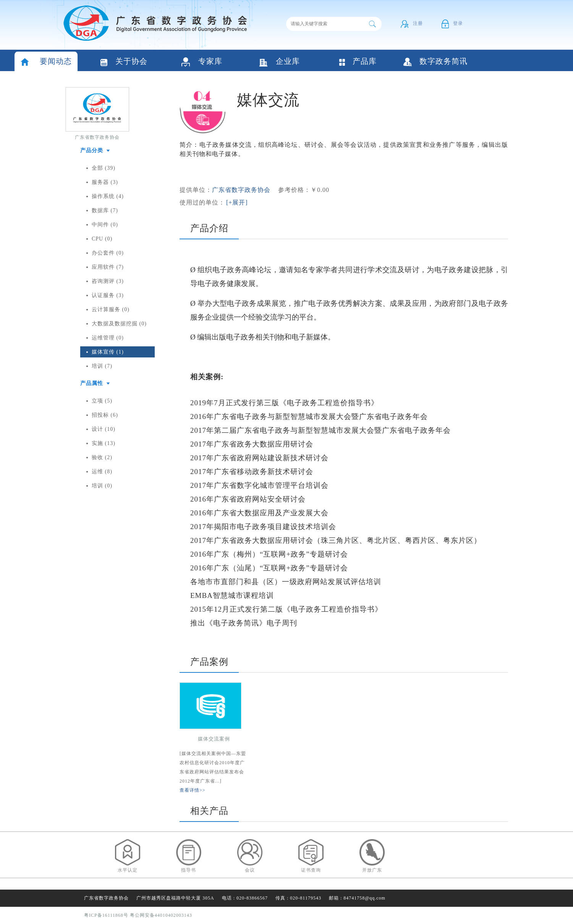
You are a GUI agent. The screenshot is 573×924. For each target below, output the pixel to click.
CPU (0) (102, 239)
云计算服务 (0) (111, 309)
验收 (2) (102, 457)
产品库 (358, 62)
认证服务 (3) (108, 295)
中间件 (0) (105, 225)
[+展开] (237, 202)
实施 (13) (104, 443)
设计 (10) (104, 429)
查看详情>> (193, 790)
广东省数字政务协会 (97, 137)
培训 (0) (102, 486)
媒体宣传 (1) (108, 352)
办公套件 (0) (108, 253)
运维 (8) (102, 472)
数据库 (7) (105, 210)
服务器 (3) (105, 182)
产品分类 (92, 150)
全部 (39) (104, 168)
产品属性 (92, 383)
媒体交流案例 (214, 739)
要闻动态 (46, 62)
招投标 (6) (105, 415)
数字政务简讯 (435, 62)
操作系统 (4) (108, 196)
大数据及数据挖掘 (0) (119, 324)
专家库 (202, 62)
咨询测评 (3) (108, 281)
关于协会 (124, 62)
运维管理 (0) (108, 338)
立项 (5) (102, 401)
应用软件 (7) (108, 267)
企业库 (280, 62)
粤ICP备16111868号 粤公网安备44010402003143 (138, 915)
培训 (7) (102, 366)
